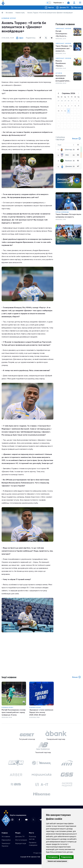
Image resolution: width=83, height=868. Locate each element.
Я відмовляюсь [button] (67, 857)
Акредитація (21, 847)
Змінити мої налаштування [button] (57, 861)
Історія (59, 74)
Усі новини (6, 840)
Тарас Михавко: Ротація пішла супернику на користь (68, 217)
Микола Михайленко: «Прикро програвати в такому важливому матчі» (63, 64)
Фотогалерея (21, 844)
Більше (76, 140)
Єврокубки (6, 844)
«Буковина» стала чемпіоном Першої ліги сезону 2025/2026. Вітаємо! (41, 713)
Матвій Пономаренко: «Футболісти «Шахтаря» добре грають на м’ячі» (63, 34)
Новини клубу (20, 13)
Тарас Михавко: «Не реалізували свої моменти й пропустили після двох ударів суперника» (63, 49)
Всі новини (9, 13)
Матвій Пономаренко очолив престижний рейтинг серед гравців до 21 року (14, 713)
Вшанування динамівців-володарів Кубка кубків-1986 (63, 80)
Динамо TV (20, 840)
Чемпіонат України (63, 29)
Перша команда (62, 213)
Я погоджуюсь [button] (53, 857)
